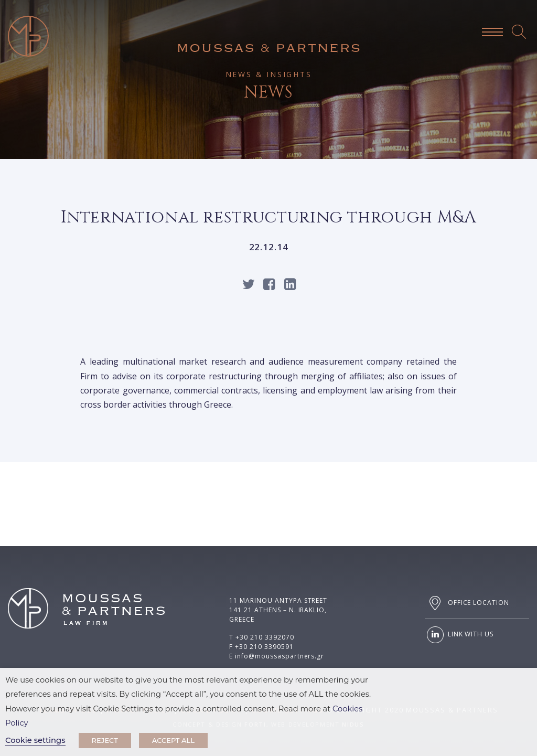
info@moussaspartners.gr (280, 656)
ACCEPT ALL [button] (173, 740)
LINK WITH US (459, 635)
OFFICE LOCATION (467, 603)
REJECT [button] (105, 740)
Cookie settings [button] (35, 740)
